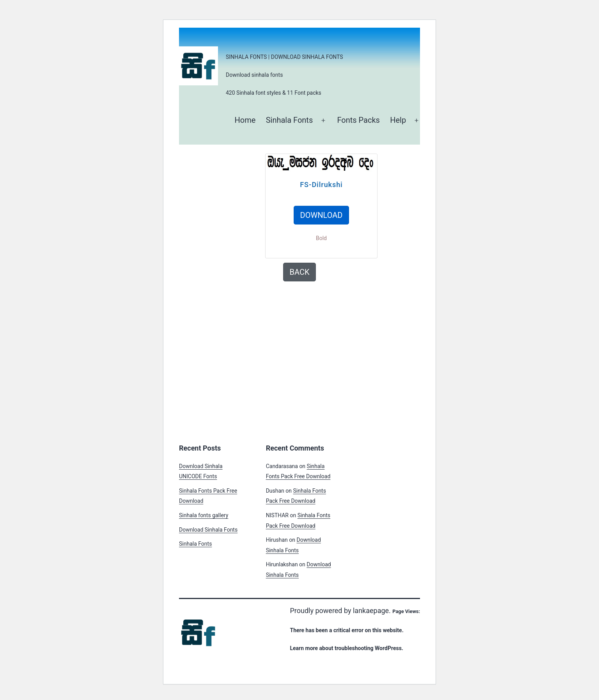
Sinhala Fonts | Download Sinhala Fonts (284, 57)
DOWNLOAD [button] (322, 215)
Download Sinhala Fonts (208, 530)
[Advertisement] (253, 208)
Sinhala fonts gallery (204, 515)
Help (398, 120)
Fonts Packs (358, 120)
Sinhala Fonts (290, 120)
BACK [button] (300, 272)
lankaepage (371, 611)
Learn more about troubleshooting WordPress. (346, 648)
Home (245, 120)
